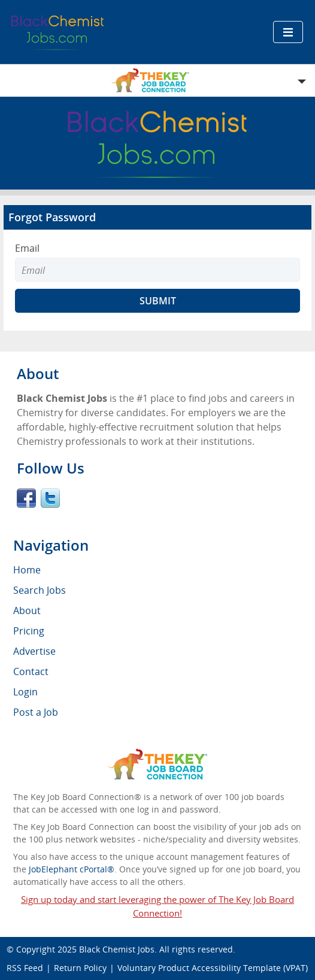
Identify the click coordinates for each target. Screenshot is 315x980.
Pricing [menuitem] (29, 631)
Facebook (26, 498)
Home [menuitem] (27, 570)
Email (27, 248)
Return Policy (80, 968)
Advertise (34, 651)
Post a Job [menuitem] (36, 712)
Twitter (50, 498)
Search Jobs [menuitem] (40, 590)
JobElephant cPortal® (72, 869)
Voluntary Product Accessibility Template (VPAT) (213, 968)
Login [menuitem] (25, 692)
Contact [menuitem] (31, 671)
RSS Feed (25, 968)
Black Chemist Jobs (117, 949)
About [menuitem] (27, 610)
